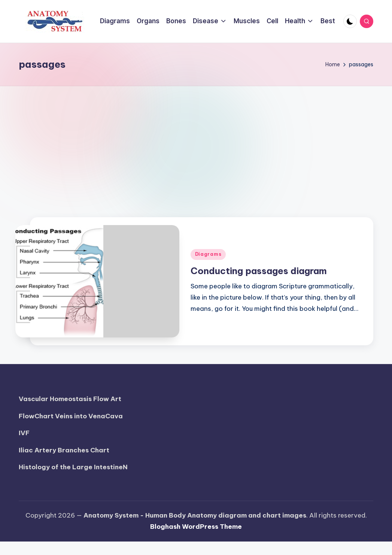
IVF (24, 433)
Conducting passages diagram (259, 271)
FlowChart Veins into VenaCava (71, 416)
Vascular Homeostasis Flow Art (70, 399)
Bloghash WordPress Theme (196, 527)
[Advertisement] (196, 142)
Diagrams (208, 254)
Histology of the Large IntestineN (73, 467)
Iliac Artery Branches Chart (64, 450)
